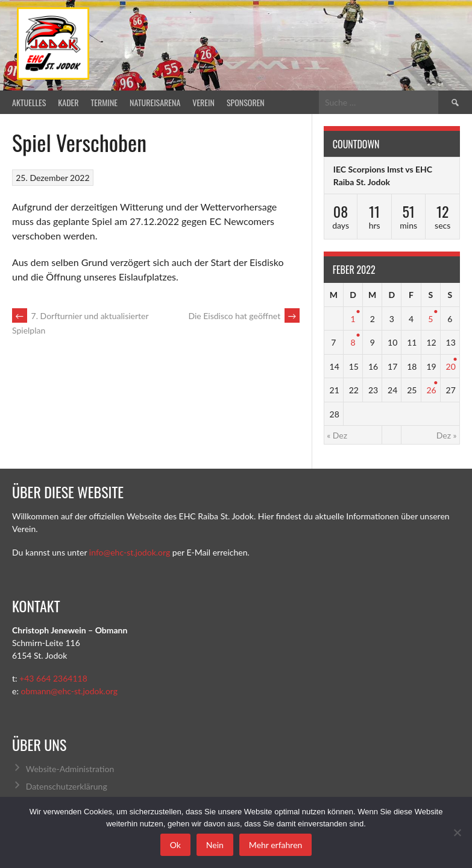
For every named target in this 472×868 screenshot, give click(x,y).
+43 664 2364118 (53, 678)
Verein (203, 102)
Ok (175, 845)
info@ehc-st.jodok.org (130, 552)
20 (451, 366)
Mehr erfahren (276, 845)
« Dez (337, 435)
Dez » (447, 435)
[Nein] (457, 832)
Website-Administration (70, 769)
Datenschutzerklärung (67, 786)
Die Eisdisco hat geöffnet (244, 316)
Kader (68, 102)
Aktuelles (29, 102)
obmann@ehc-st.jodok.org (69, 691)
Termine (105, 102)
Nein (215, 845)
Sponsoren (246, 102)
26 (431, 390)
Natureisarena (155, 102)
